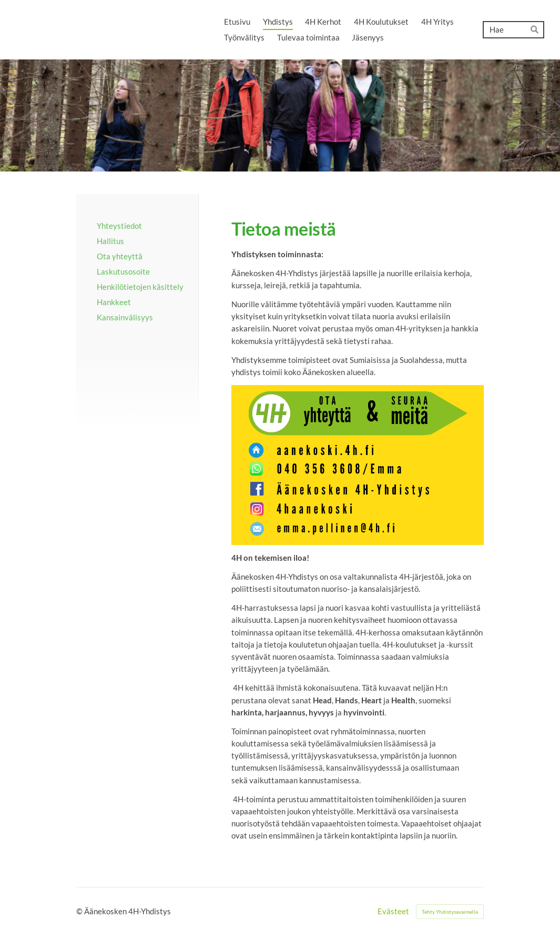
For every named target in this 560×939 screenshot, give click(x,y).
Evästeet (393, 911)
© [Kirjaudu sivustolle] (80, 911)
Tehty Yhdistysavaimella (450, 912)
